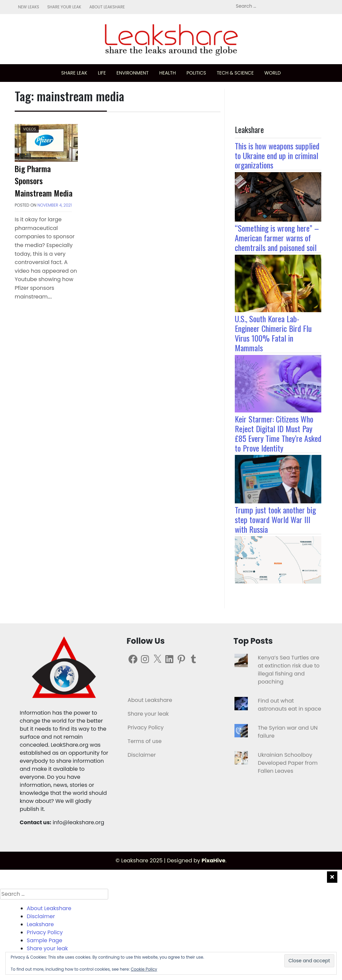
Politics (196, 73)
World (273, 73)
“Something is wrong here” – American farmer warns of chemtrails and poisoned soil (277, 238)
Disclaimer (142, 755)
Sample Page (44, 940)
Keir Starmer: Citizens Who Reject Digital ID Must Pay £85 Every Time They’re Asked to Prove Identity (278, 433)
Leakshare (40, 924)
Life (102, 73)
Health (168, 73)
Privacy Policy (146, 727)
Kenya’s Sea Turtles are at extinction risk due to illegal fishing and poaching (289, 670)
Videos (30, 129)
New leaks (29, 7)
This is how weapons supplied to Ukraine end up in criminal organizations (277, 155)
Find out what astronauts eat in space (290, 705)
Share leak (74, 73)
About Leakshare (107, 7)
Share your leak (64, 7)
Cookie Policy (144, 969)
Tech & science (235, 73)
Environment (133, 73)
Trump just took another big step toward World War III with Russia (275, 519)
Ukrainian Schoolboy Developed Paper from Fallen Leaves (288, 763)
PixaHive (214, 861)
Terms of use (145, 741)
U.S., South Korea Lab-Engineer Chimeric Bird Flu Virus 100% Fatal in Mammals (273, 333)
